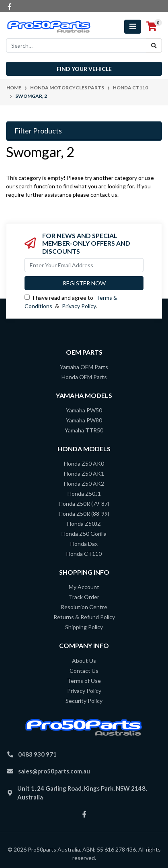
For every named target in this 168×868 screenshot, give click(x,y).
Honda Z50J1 (84, 494)
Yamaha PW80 (84, 420)
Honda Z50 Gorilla (84, 534)
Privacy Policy (79, 306)
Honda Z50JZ (84, 524)
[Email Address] (84, 265)
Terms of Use (84, 681)
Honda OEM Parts (84, 377)
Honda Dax (84, 544)
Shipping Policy (84, 627)
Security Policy (84, 701)
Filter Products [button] (38, 131)
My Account (84, 587)
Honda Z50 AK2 (84, 483)
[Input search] (76, 45)
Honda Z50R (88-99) (84, 514)
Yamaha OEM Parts (84, 367)
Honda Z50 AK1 (84, 473)
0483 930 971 (37, 754)
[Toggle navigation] (133, 27)
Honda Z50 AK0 (84, 463)
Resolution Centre (84, 607)
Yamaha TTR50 (84, 430)
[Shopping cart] (152, 26)
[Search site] (154, 45)
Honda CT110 (84, 554)
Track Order (84, 597)
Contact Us (84, 671)
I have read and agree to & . (71, 302)
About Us (84, 661)
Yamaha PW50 (84, 410)
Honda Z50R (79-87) (84, 504)
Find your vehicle (84, 69)
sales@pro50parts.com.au (54, 771)
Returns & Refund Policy (84, 617)
